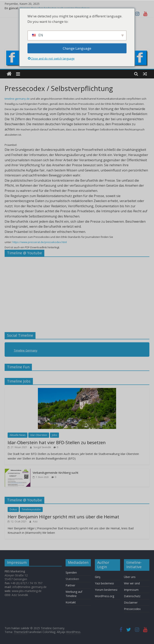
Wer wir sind (132, 583)
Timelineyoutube (31, 509)
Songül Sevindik (43, 447)
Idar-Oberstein (39, 435)
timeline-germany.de (17, 99)
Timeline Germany (25, 350)
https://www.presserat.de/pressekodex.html (40, 242)
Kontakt (71, 602)
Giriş (98, 577)
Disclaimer (131, 602)
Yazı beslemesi (104, 583)
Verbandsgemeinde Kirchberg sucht (56, 473)
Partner (70, 585)
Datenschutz (132, 596)
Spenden (71, 572)
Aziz (35, 521)
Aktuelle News (18, 435)
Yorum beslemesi (106, 590)
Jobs (54, 435)
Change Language (77, 48)
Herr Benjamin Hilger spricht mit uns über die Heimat (63, 517)
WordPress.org (104, 596)
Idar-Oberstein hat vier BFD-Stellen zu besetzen (57, 442)
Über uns (130, 577)
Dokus (13, 509)
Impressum (131, 590)
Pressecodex (132, 609)
